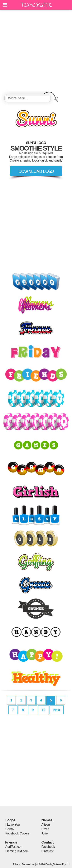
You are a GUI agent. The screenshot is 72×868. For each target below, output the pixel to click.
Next (57, 710)
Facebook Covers (17, 833)
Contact (48, 842)
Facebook (48, 847)
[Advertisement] (36, 53)
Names (47, 820)
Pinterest (48, 851)
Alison (46, 825)
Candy (10, 829)
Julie (45, 833)
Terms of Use (28, 864)
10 (43, 710)
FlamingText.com (17, 851)
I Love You (13, 825)
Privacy (17, 864)
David (45, 829)
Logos (10, 820)
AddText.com (14, 847)
